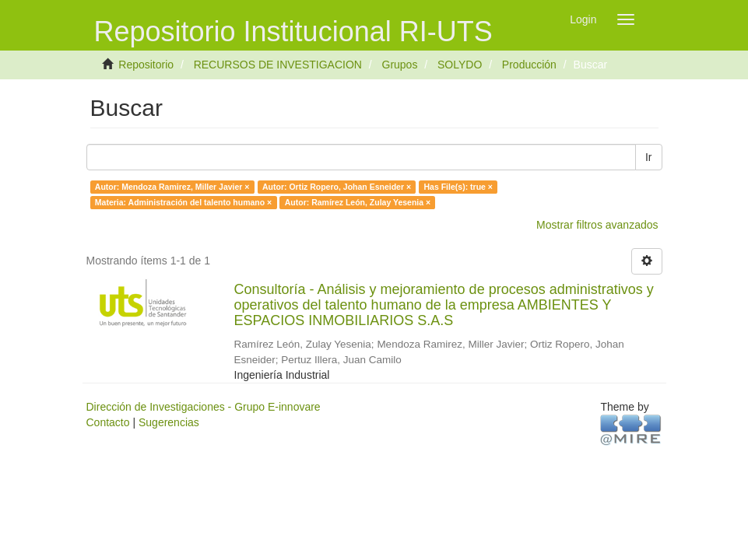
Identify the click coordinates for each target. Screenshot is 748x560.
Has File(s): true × (458, 187)
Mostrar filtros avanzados (597, 225)
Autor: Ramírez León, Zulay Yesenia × (358, 202)
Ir (649, 157)
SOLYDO (460, 65)
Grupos (400, 65)
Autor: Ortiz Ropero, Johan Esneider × (337, 187)
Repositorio (146, 65)
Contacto (108, 422)
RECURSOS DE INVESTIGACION (278, 65)
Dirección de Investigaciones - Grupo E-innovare (204, 407)
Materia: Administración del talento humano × (183, 202)
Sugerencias (169, 422)
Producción (529, 65)
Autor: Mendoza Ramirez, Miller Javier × (172, 187)
